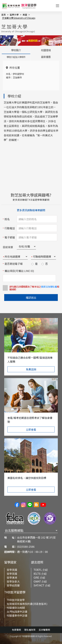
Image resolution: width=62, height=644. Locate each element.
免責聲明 (16, 630)
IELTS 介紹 (40, 574)
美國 (25, 15)
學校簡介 (16, 50)
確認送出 (31, 298)
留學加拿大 (13, 582)
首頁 (4, 15)
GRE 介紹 (39, 578)
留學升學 (14, 15)
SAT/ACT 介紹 (42, 585)
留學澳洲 (12, 578)
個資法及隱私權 (49, 287)
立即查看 (31, 429)
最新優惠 (46, 57)
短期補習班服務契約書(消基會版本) (27, 604)
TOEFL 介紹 (41, 570)
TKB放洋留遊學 (16, 600)
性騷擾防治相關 (16, 608)
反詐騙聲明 (44, 630)
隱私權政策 (30, 630)
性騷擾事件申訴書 (17, 616)
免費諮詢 (31, 369)
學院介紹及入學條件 (16, 57)
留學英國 (12, 574)
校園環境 (46, 50)
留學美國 (12, 570)
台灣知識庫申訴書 (17, 612)
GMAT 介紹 (40, 582)
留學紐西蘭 (13, 585)
